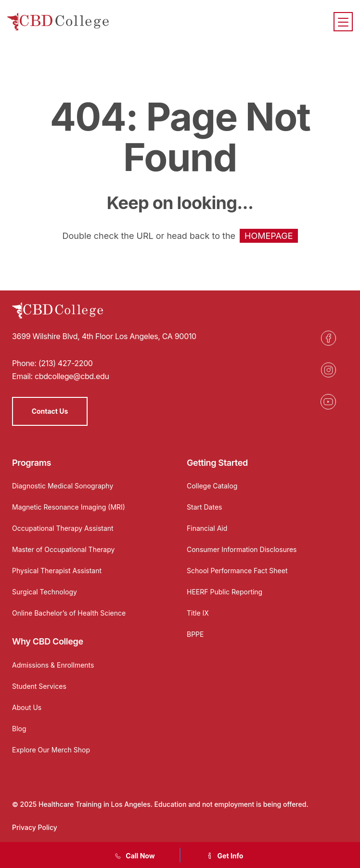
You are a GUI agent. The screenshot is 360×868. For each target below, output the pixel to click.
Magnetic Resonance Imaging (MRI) (69, 507)
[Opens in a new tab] (328, 338)
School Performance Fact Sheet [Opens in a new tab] (237, 571)
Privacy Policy (35, 827)
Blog (19, 729)
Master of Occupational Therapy (63, 549)
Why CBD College (48, 641)
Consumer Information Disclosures (242, 549)
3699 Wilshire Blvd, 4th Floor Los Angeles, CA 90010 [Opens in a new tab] (104, 336)
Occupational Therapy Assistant (63, 528)
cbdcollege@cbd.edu (72, 376)
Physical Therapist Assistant (57, 571)
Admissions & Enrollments (53, 665)
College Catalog (212, 486)
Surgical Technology (45, 592)
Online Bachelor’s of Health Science (69, 613)
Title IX (198, 613)
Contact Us (50, 411)
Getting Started (217, 463)
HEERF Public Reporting (225, 592)
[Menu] (343, 22)
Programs (32, 463)
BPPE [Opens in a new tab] (195, 634)
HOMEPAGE (269, 236)
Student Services (39, 686)
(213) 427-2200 (66, 363)
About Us (27, 707)
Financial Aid (207, 528)
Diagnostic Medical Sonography (63, 486)
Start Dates (204, 507)
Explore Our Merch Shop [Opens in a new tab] (51, 750)
